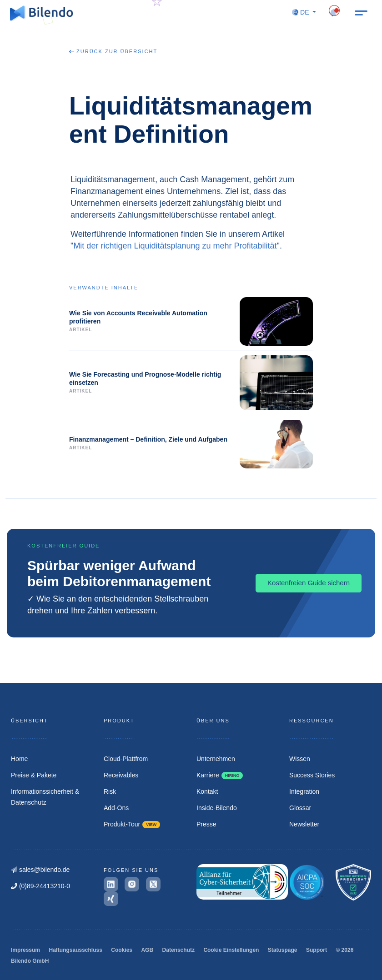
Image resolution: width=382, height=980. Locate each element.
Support (317, 950)
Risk (110, 791)
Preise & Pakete (34, 775)
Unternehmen (216, 759)
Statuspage (283, 950)
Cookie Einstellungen (231, 950)
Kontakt (207, 791)
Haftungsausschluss (75, 950)
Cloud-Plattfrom (126, 759)
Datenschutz (178, 950)
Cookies (122, 950)
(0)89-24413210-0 (40, 886)
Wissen (300, 759)
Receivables (121, 775)
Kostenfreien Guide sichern (309, 583)
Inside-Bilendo (217, 808)
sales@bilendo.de (40, 870)
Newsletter (304, 824)
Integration (304, 791)
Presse (206, 824)
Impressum (25, 950)
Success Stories (312, 775)
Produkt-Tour (132, 824)
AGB (147, 950)
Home (19, 759)
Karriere (220, 775)
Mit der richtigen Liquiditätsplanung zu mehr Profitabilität (175, 246)
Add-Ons (116, 808)
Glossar (300, 808)
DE (301, 12)
